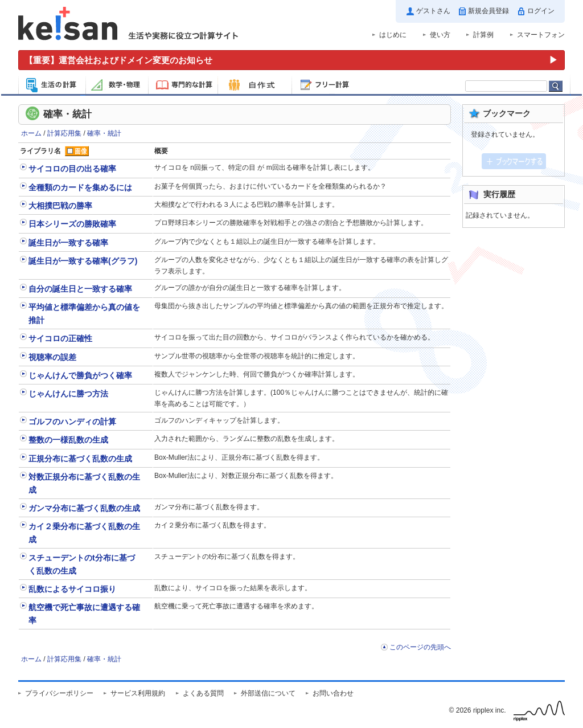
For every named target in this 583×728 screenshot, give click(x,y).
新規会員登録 (488, 11)
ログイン (541, 11)
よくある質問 (203, 693)
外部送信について (268, 693)
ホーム (31, 133)
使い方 (440, 35)
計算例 (483, 35)
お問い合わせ (333, 693)
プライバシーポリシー (59, 693)
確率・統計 (104, 133)
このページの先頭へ (420, 647)
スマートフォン (541, 35)
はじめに (393, 35)
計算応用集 (64, 133)
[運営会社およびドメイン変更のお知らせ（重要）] (291, 60)
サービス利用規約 (138, 693)
